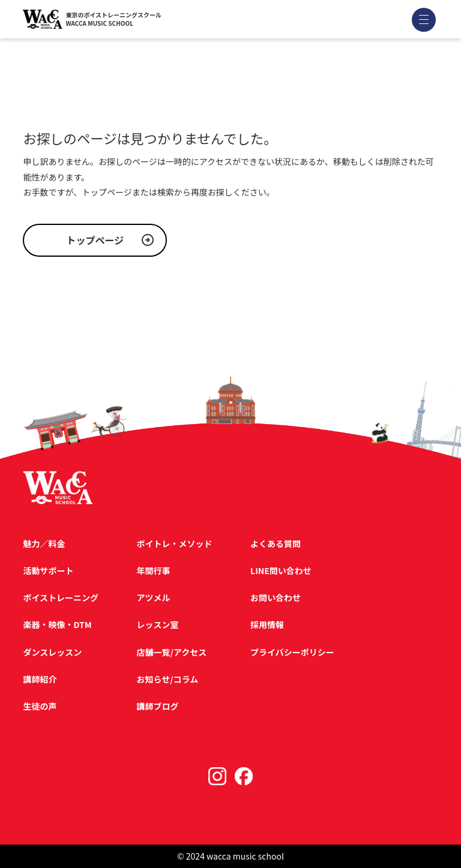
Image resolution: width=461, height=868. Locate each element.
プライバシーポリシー (292, 652)
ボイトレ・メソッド (175, 543)
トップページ (95, 240)
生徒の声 (40, 706)
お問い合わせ (276, 597)
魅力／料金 (44, 543)
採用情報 (267, 624)
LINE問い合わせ (281, 570)
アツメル (154, 597)
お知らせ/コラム (168, 679)
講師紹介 (40, 679)
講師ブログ (158, 706)
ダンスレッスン (52, 652)
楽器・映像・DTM (57, 624)
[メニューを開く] (424, 19)
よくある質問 (276, 543)
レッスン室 (158, 624)
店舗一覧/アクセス (172, 652)
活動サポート (48, 570)
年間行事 (154, 570)
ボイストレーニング (61, 597)
